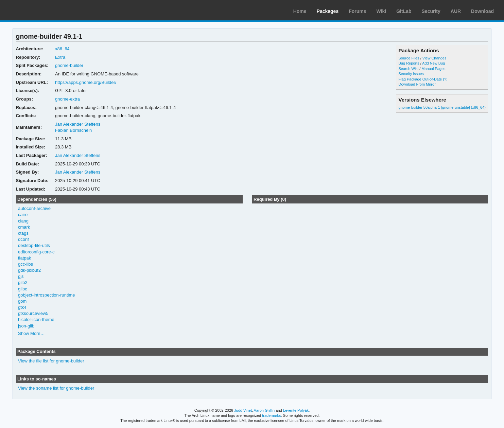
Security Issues (411, 74)
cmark (24, 227)
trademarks (271, 415)
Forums (357, 11)
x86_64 (62, 49)
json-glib (26, 326)
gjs (21, 276)
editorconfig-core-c (36, 252)
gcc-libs (25, 264)
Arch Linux (37, 10)
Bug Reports (409, 63)
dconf (23, 239)
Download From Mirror (417, 84)
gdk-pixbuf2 (29, 270)
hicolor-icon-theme (36, 319)
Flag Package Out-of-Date (420, 79)
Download (482, 11)
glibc (23, 289)
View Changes (435, 58)
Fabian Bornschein (73, 130)
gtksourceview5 (33, 313)
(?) (445, 79)
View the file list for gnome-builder (51, 361)
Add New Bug (433, 63)
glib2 (23, 282)
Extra (60, 57)
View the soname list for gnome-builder (56, 388)
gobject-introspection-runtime (46, 295)
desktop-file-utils (34, 245)
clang (23, 221)
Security (431, 11)
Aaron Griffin (264, 410)
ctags (23, 233)
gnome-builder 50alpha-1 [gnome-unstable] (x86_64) (442, 107)
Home (300, 11)
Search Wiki (409, 69)
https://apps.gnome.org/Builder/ (86, 82)
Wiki (381, 11)
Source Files (409, 58)
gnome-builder (69, 65)
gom (22, 301)
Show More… (31, 333)
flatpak (24, 258)
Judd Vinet (243, 410)
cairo (23, 215)
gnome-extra (67, 99)
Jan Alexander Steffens (78, 124)
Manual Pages (433, 69)
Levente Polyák (296, 410)
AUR (456, 11)
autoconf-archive (34, 208)
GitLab (404, 11)
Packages (328, 11)
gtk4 (22, 307)
